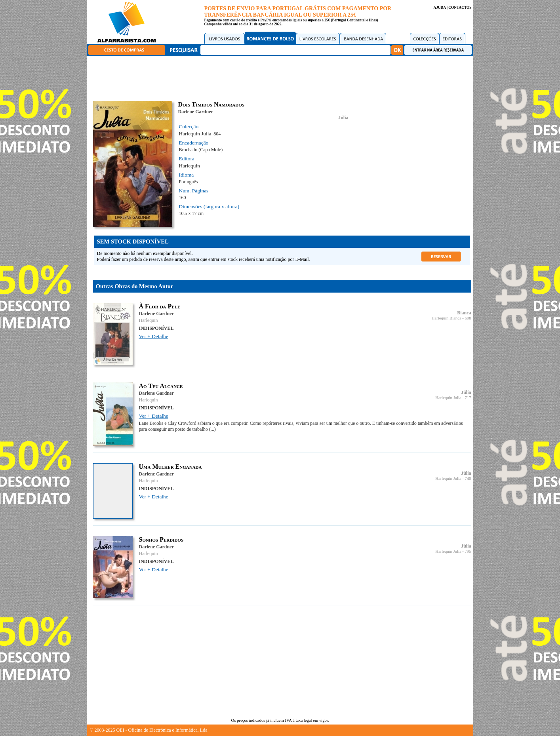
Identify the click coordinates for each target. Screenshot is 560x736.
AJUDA (439, 8)
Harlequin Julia (195, 134)
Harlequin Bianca (447, 318)
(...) (212, 429)
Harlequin (190, 166)
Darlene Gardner (196, 112)
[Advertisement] (282, 77)
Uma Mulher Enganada (170, 467)
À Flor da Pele (160, 306)
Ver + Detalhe (154, 336)
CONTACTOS (460, 8)
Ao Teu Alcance (161, 386)
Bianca (464, 313)
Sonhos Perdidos (161, 539)
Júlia (343, 118)
